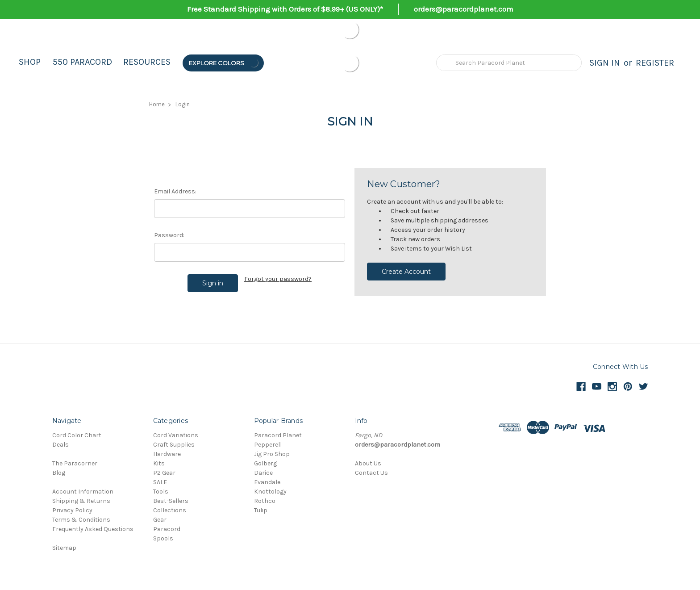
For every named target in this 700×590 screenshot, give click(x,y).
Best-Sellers (171, 501)
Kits (159, 463)
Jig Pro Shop (272, 454)
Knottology (270, 492)
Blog (59, 473)
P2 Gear (164, 473)
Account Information (83, 492)
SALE (160, 482)
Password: (169, 235)
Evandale (267, 482)
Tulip (261, 510)
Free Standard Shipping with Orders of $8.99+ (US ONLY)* (285, 9)
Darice (263, 473)
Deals (60, 445)
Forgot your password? (278, 279)
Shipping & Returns (81, 501)
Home (157, 104)
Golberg (265, 463)
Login (183, 104)
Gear (160, 520)
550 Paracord (82, 62)
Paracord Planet (278, 435)
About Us (368, 463)
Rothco (265, 501)
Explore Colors (224, 63)
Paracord (167, 529)
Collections (170, 510)
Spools (163, 538)
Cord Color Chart (77, 435)
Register (655, 63)
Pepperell (268, 445)
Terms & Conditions (81, 520)
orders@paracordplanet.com (464, 9)
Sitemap (64, 548)
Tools (161, 492)
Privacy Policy (72, 510)
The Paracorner (75, 463)
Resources (147, 62)
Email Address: (175, 191)
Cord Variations (176, 435)
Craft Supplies (174, 445)
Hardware (167, 454)
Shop (30, 62)
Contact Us (371, 473)
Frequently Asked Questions (93, 529)
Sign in (605, 63)
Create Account (406, 272)
